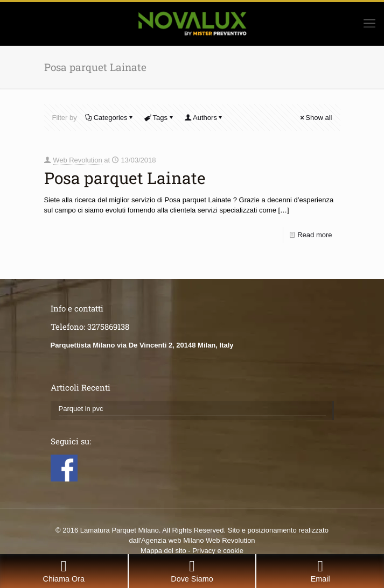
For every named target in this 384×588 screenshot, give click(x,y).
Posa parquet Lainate (125, 178)
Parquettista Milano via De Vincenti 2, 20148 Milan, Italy (142, 345)
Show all (315, 118)
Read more (315, 235)
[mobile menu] (369, 24)
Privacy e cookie (218, 551)
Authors (204, 118)
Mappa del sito (163, 551)
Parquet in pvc (81, 409)
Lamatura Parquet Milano (120, 530)
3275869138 (108, 327)
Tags (159, 118)
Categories (110, 118)
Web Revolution (78, 160)
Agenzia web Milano (172, 540)
